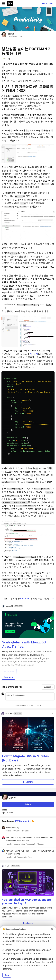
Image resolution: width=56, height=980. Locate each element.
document (25, 599)
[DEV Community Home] (10, 3)
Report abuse (36, 705)
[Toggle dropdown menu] (52, 606)
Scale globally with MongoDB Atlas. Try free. (24, 644)
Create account (46, 3)
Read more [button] (28, 782)
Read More (8, 677)
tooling (6, 59)
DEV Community (23, 821)
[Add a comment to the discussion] (30, 697)
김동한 (11, 34)
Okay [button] (7, 975)
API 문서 (34, 354)
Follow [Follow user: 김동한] (28, 804)
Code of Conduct (21, 705)
